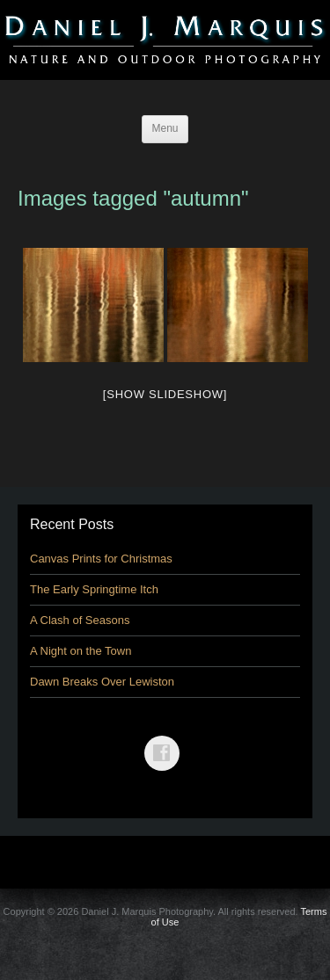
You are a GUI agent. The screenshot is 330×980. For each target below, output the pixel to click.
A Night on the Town (81, 651)
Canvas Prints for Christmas (101, 559)
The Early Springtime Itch (94, 589)
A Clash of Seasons (80, 620)
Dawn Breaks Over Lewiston (102, 682)
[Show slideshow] (165, 394)
